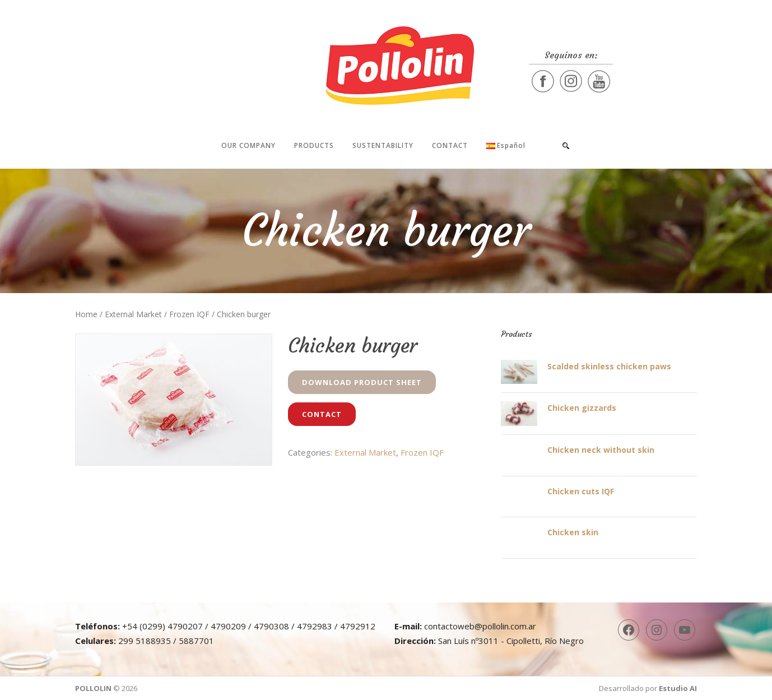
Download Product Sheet (362, 382)
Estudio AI (678, 688)
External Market (133, 314)
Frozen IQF (189, 314)
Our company (248, 145)
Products (314, 145)
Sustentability (383, 145)
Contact (450, 145)
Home (86, 314)
